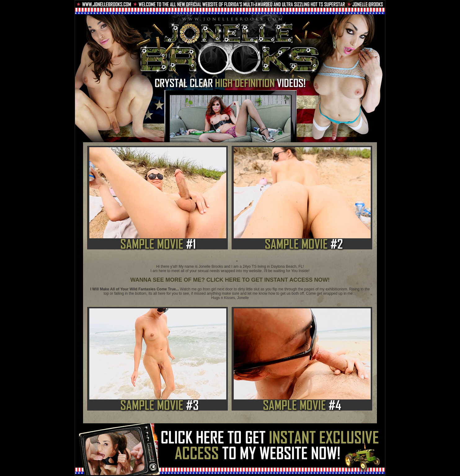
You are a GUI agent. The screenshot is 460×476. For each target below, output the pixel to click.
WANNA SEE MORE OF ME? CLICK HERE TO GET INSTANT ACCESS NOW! (230, 280)
